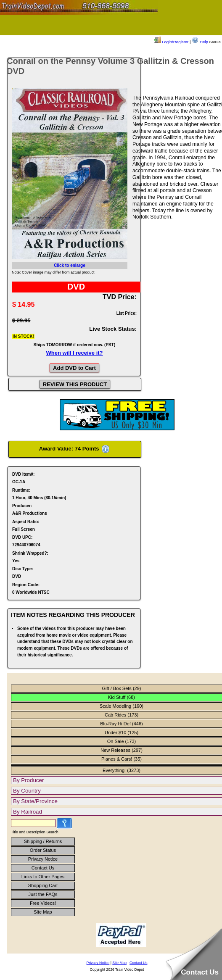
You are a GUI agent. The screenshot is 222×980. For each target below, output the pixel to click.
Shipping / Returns (43, 841)
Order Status (43, 850)
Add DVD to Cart (74, 368)
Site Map (43, 912)
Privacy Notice (43, 859)
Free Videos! (43, 903)
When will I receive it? (74, 353)
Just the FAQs (43, 894)
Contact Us (43, 868)
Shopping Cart (43, 885)
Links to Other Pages (43, 877)
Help (200, 42)
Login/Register (171, 42)
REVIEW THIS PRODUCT (75, 384)
